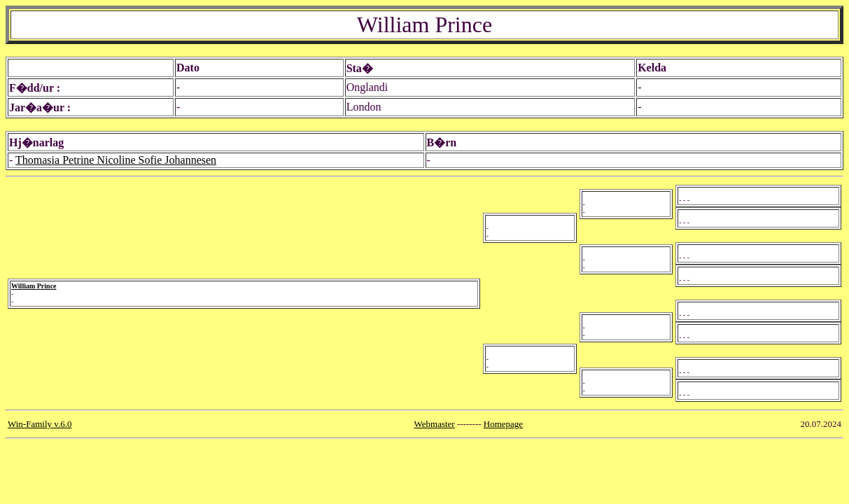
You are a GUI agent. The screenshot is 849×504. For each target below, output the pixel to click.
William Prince (34, 286)
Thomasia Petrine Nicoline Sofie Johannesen (116, 160)
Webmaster (435, 424)
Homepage (503, 424)
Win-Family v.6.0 (40, 424)
